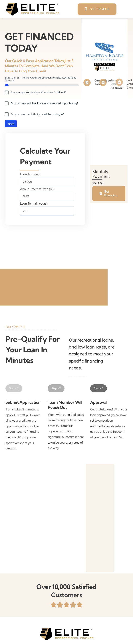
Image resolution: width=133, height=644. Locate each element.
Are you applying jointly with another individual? (38, 92)
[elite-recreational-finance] (32, 4)
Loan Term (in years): (34, 204)
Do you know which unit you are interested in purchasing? (44, 103)
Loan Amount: (30, 174)
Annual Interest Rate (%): (37, 189)
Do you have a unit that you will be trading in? (37, 114)
